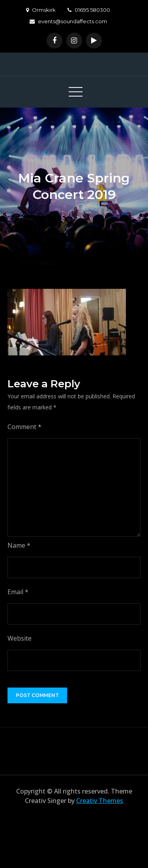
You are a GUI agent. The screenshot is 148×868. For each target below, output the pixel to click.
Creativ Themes (100, 801)
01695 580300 (89, 10)
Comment (24, 427)
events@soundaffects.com (68, 21)
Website (20, 638)
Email (18, 592)
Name (19, 545)
